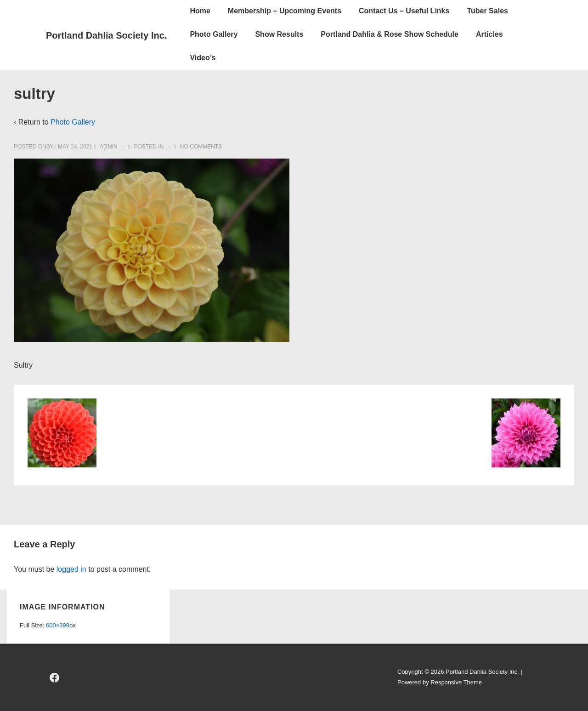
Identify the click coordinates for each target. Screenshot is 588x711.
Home (200, 11)
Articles (489, 34)
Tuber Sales (487, 11)
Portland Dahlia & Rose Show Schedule (390, 34)
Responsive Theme (456, 682)
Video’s (203, 58)
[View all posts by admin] (106, 147)
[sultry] (75, 147)
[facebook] (55, 677)
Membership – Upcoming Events (285, 11)
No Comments (201, 147)
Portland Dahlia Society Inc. (106, 35)
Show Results (279, 34)
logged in (71, 569)
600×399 (58, 625)
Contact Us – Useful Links (404, 11)
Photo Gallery (214, 34)
